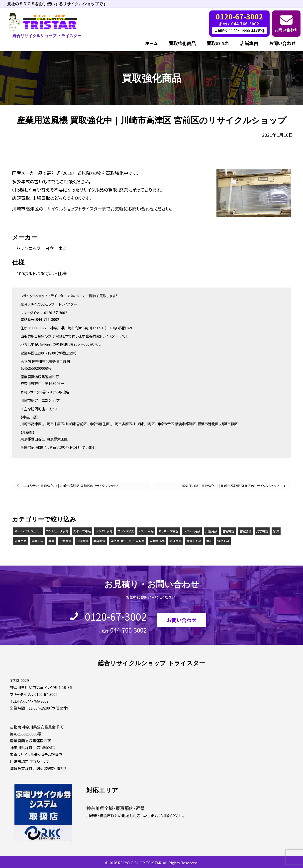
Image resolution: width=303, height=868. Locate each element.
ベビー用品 (146, 531)
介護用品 (211, 531)
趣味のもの (194, 541)
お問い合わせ (286, 30)
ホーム (151, 43)
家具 (276, 531)
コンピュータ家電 (57, 531)
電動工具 (223, 541)
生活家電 (65, 541)
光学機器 (262, 531)
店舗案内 (249, 43)
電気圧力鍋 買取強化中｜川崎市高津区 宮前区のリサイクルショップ (231, 486)
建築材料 (37, 541)
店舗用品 (20, 541)
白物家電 (82, 541)
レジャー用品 (192, 531)
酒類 (209, 541)
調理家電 (176, 541)
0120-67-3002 (116, 616)
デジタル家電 (104, 531)
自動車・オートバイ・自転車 (127, 541)
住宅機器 (228, 531)
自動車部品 (157, 541)
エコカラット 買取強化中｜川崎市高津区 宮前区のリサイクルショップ (70, 486)
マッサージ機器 (168, 531)
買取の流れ (218, 43)
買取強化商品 (182, 43)
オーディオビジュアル (28, 531)
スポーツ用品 (82, 531)
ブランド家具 (126, 531)
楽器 (51, 541)
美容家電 (99, 541)
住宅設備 (245, 531)
